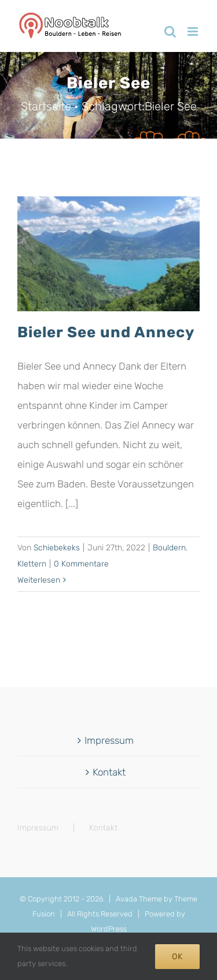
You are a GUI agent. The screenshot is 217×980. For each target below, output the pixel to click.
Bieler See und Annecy (106, 332)
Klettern (32, 564)
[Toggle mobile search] (170, 31)
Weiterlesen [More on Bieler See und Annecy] (39, 580)
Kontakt (109, 772)
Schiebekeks (57, 548)
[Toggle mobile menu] (194, 31)
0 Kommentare (81, 564)
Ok (177, 957)
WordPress (109, 929)
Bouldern (169, 548)
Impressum (109, 740)
